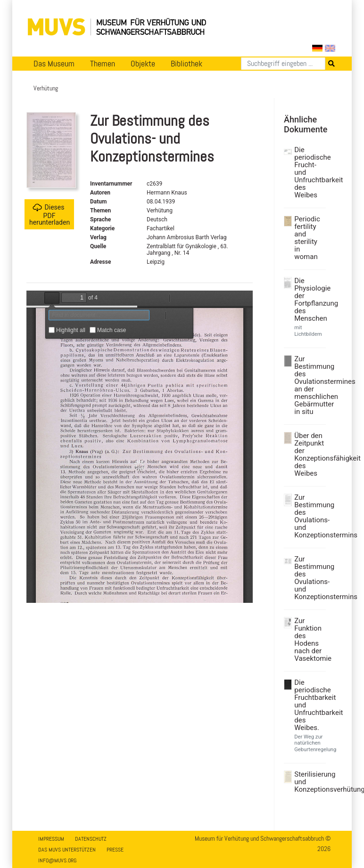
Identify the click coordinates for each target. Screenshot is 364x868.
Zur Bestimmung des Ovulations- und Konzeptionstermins (309, 516)
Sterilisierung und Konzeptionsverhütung (309, 782)
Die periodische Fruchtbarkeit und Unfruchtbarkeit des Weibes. (309, 705)
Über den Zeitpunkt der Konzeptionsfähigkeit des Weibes (309, 454)
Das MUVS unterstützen (67, 850)
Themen (103, 64)
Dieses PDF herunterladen (50, 215)
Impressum (51, 839)
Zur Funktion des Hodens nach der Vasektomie (309, 640)
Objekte (143, 64)
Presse (115, 850)
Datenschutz (91, 839)
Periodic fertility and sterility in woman (307, 238)
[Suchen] (283, 64)
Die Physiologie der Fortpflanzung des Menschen (309, 300)
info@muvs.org (57, 860)
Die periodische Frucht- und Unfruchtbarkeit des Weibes (309, 172)
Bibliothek (186, 64)
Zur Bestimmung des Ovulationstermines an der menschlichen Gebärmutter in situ (309, 385)
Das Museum (54, 64)
